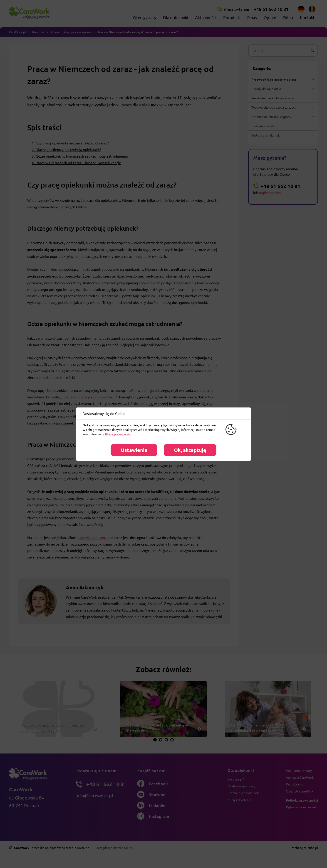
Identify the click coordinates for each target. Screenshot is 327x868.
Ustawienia (134, 450)
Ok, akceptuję (190, 450)
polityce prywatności (116, 434)
